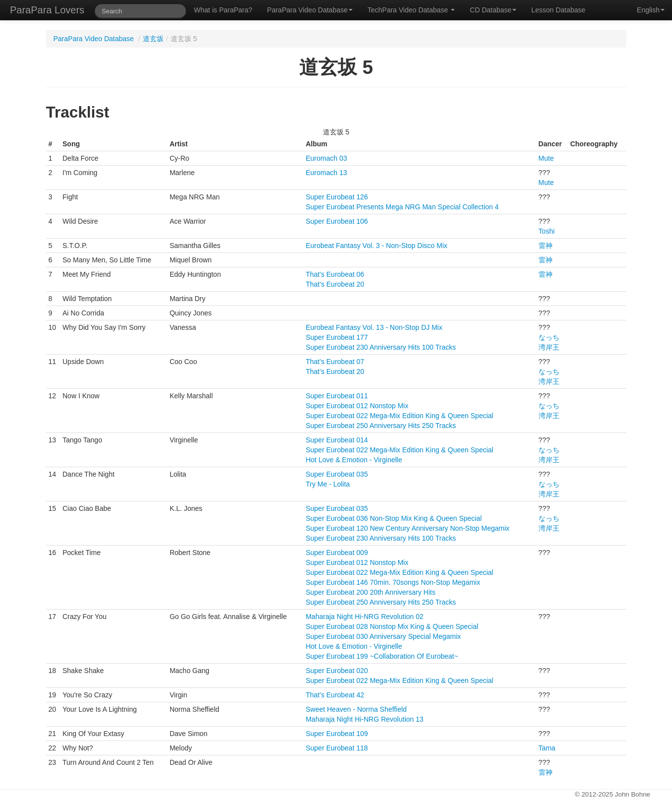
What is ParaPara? (223, 10)
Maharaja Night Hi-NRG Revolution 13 (364, 719)
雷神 (546, 246)
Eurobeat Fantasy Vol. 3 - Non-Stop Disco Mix (376, 246)
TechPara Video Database (411, 10)
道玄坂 (153, 39)
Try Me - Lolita (328, 484)
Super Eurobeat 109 (336, 734)
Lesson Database (558, 10)
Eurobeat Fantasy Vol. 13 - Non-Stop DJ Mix (374, 327)
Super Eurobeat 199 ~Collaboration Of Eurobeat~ (382, 656)
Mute (546, 158)
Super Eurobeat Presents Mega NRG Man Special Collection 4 (402, 207)
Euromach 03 (326, 158)
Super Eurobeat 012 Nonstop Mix (357, 406)
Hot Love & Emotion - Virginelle (354, 460)
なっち (549, 337)
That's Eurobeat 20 (335, 284)
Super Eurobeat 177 (336, 337)
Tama (547, 748)
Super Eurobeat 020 (336, 671)
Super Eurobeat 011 (336, 396)
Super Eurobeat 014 (336, 440)
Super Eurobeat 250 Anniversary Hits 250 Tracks (381, 426)
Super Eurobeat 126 (336, 197)
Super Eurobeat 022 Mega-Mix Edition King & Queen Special (399, 416)
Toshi (547, 231)
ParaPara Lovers (47, 10)
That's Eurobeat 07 (335, 362)
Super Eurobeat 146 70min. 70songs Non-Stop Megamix (393, 582)
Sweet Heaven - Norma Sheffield (356, 709)
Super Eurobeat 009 (336, 553)
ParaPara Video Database (310, 10)
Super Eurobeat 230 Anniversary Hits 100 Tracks (381, 347)
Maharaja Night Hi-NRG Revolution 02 (364, 617)
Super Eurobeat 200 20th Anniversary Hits (370, 592)
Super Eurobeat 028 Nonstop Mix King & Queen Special (392, 626)
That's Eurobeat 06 (335, 274)
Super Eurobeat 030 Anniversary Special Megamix (383, 636)
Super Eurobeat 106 (336, 221)
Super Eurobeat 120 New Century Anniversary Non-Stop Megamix (407, 528)
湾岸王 (549, 347)
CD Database (493, 10)
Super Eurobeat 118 (336, 748)
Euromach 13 (326, 173)
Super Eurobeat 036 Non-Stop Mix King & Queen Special (394, 518)
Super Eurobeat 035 (336, 474)
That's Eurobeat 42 (335, 695)
